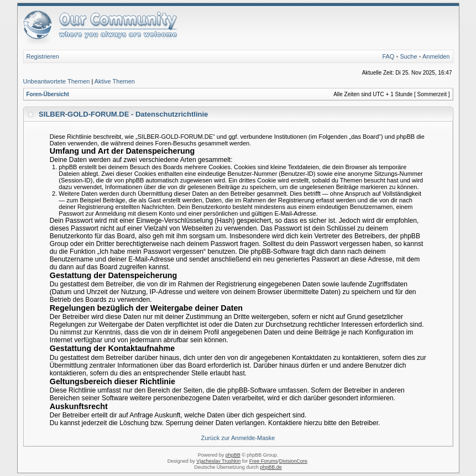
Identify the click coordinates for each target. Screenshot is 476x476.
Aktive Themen (115, 81)
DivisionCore (293, 461)
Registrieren (43, 56)
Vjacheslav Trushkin (218, 461)
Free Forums (264, 461)
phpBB (233, 455)
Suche (408, 56)
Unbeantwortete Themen (57, 81)
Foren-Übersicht (48, 94)
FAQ (388, 56)
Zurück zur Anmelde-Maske (238, 438)
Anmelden (436, 56)
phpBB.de (271, 467)
